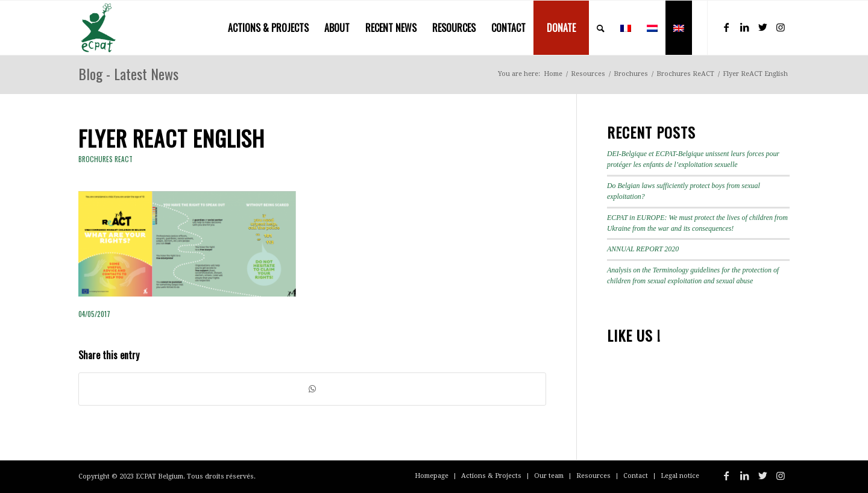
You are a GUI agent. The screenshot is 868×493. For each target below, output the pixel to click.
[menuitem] (268, 28)
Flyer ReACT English (171, 138)
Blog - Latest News (128, 74)
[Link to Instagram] (781, 27)
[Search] (601, 28)
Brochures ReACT (105, 159)
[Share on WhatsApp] (312, 389)
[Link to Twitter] (763, 27)
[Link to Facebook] (726, 27)
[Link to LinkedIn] (744, 27)
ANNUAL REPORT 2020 (643, 249)
